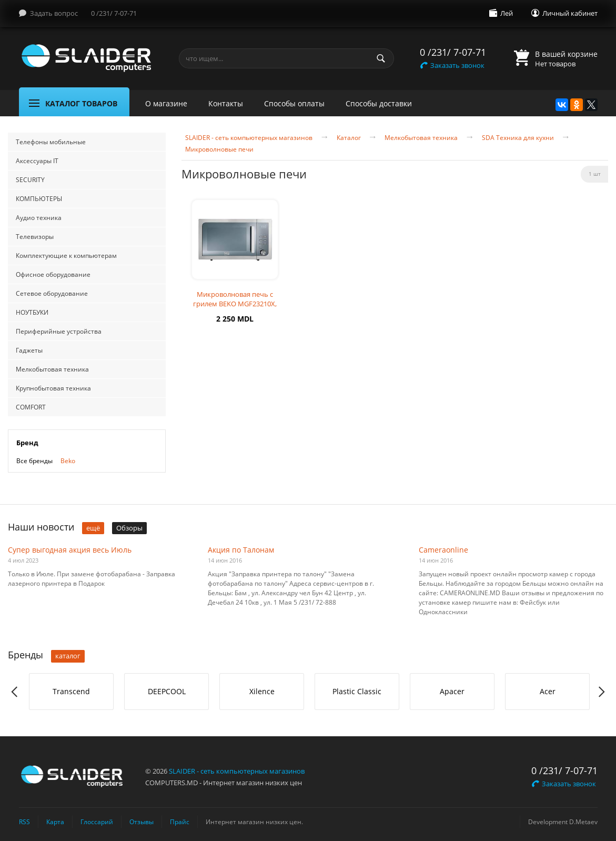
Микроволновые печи (219, 149)
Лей (507, 13)
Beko (68, 461)
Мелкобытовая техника (52, 369)
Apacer (452, 691)
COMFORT (31, 407)
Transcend (71, 691)
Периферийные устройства (59, 331)
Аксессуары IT (37, 161)
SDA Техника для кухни (518, 138)
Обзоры (129, 528)
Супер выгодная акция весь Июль (70, 550)
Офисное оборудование (53, 274)
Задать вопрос (54, 13)
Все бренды (34, 461)
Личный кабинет (570, 13)
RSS (24, 822)
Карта (55, 822)
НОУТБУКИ (32, 312)
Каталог (349, 138)
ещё (93, 528)
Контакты (226, 103)
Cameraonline (443, 550)
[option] (71, 692)
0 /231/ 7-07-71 (114, 13)
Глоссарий (97, 822)
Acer (548, 691)
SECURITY (30, 180)
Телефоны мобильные (51, 142)
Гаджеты (29, 350)
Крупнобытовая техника (53, 388)
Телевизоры (35, 237)
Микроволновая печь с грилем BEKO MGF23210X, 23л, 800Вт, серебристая (235, 304)
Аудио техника (39, 218)
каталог (68, 656)
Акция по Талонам (241, 550)
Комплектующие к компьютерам (66, 256)
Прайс (180, 822)
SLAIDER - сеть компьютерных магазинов (249, 138)
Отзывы (142, 822)
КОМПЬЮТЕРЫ (39, 199)
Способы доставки (379, 103)
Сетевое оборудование (52, 293)
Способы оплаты (294, 103)
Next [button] (601, 692)
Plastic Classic (357, 691)
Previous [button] (15, 692)
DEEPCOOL (167, 691)
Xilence (262, 691)
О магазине (166, 103)
